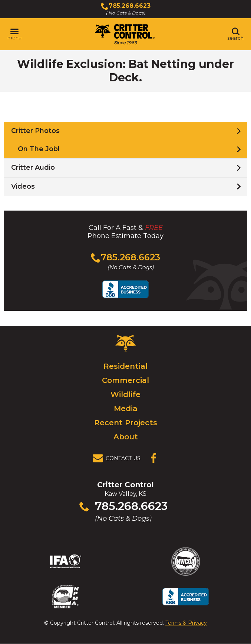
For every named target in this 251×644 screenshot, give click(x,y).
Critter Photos (35, 131)
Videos (23, 186)
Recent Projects (126, 423)
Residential (125, 366)
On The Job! (39, 149)
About (126, 437)
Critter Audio (33, 167)
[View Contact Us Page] (119, 458)
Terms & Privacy (186, 623)
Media (126, 409)
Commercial (125, 380)
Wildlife (125, 394)
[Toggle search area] (235, 34)
